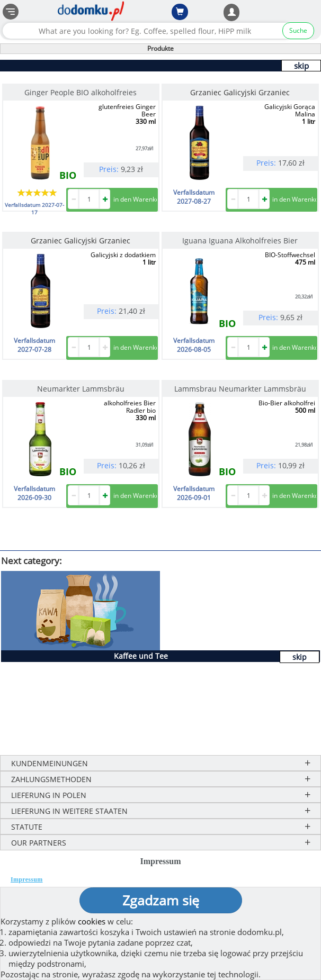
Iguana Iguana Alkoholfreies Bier (240, 241)
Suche (298, 30)
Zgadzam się (161, 900)
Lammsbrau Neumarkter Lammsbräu (240, 389)
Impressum (27, 879)
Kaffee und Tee (141, 656)
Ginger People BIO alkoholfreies (81, 92)
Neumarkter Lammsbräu (81, 389)
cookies (92, 921)
